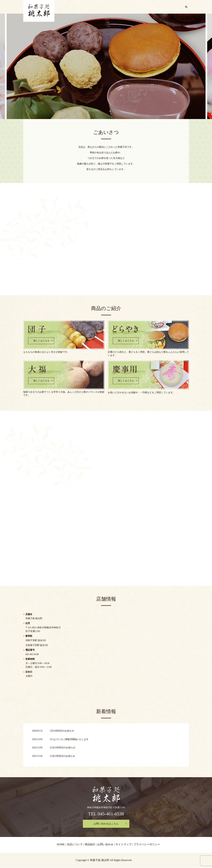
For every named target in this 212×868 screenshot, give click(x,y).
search (188, 7)
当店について (139, 7)
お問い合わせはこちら (106, 824)
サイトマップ (123, 845)
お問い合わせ (174, 7)
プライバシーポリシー (147, 845)
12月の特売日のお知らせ (62, 748)
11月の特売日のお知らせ (62, 756)
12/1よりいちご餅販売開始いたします (69, 740)
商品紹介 (156, 7)
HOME (123, 7)
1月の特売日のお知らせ (62, 731)
